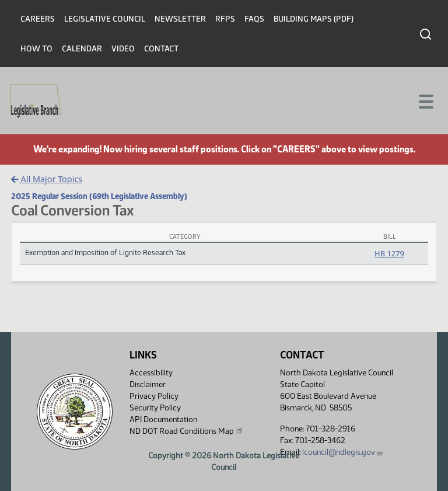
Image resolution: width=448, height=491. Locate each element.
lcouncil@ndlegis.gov (343, 452)
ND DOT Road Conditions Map (187, 431)
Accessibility (151, 373)
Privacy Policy (154, 396)
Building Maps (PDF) (314, 19)
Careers (38, 19)
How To (36, 49)
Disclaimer (148, 384)
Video (123, 49)
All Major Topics (47, 179)
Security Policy (155, 408)
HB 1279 (389, 253)
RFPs (225, 19)
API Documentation (163, 419)
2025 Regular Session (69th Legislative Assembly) (99, 196)
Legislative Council (105, 19)
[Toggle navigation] (425, 100)
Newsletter (180, 19)
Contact (161, 49)
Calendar (82, 49)
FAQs (254, 19)
